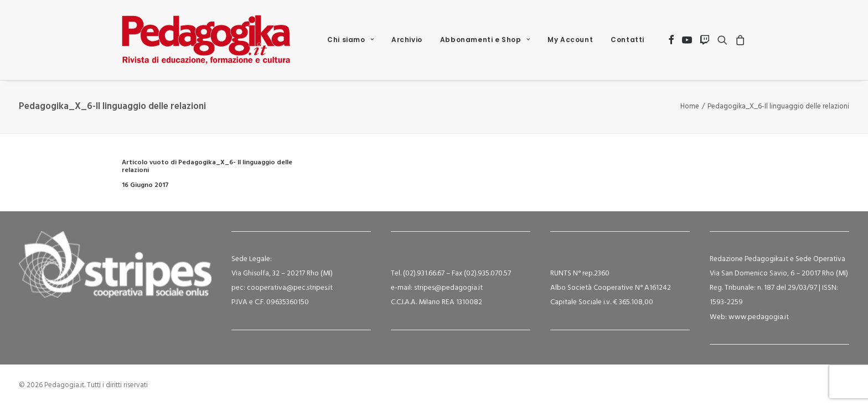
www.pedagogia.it (759, 317)
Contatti (627, 40)
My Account (570, 40)
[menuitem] (350, 40)
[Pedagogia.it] (206, 40)
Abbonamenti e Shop (485, 40)
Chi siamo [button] (350, 40)
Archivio (407, 40)
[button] (671, 40)
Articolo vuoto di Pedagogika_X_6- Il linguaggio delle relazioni (207, 166)
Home (690, 106)
